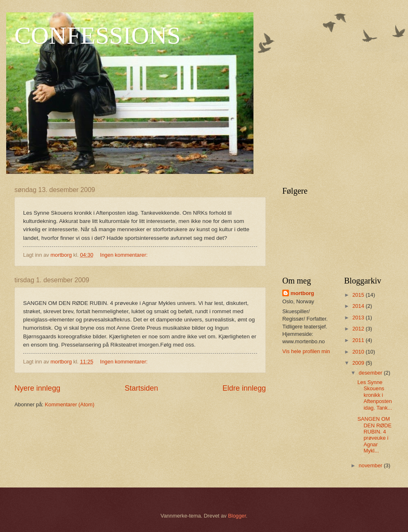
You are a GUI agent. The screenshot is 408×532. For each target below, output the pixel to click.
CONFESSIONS (97, 35)
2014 (359, 306)
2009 (359, 363)
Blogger (237, 516)
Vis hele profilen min (306, 351)
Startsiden (141, 388)
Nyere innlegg (37, 388)
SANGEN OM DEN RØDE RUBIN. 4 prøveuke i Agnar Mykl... (374, 435)
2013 (359, 318)
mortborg (302, 293)
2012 (359, 329)
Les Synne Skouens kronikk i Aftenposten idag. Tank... (375, 395)
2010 (359, 352)
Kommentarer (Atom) (70, 404)
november (371, 465)
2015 (359, 295)
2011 (359, 340)
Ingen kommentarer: (125, 255)
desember (371, 373)
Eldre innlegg (244, 388)
